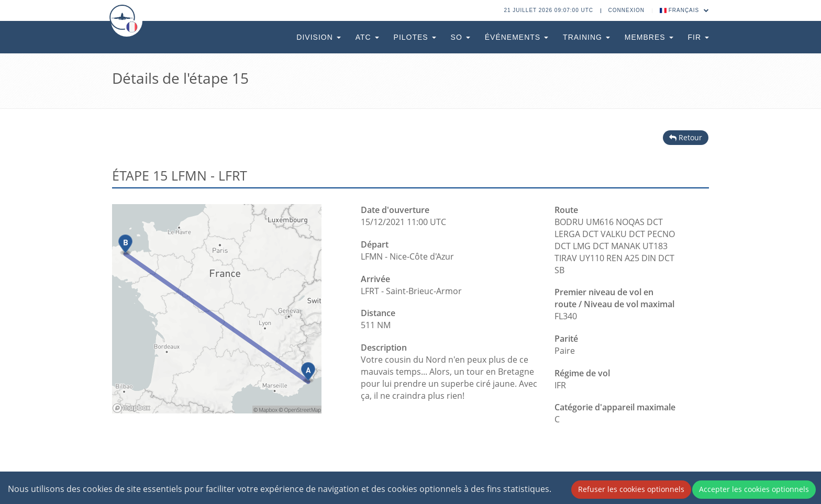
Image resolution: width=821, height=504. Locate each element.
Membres (649, 37)
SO (461, 37)
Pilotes (415, 37)
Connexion (627, 10)
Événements (517, 37)
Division (318, 37)
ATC (367, 37)
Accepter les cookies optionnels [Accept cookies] (754, 489)
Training (586, 37)
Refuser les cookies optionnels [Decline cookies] (631, 489)
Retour (686, 137)
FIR (698, 37)
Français (685, 10)
